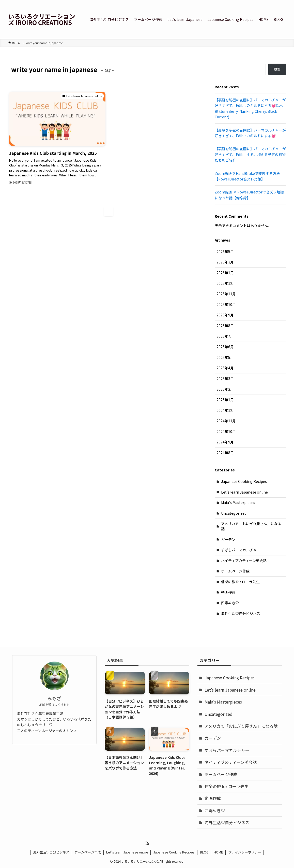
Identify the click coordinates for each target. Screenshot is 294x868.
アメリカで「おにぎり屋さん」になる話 (251, 526)
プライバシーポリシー (245, 852)
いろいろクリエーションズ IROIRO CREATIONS (42, 19)
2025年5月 (225, 357)
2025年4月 (225, 368)
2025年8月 (225, 326)
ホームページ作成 (235, 571)
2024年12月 (226, 410)
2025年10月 (226, 304)
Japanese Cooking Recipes (244, 481)
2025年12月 (226, 283)
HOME (218, 852)
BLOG (204, 852)
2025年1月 (225, 400)
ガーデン (228, 539)
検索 (277, 69)
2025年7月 (225, 336)
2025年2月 (225, 389)
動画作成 (228, 592)
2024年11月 (226, 421)
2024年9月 (225, 442)
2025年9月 (225, 315)
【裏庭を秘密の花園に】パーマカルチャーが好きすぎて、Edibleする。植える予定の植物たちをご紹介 (250, 154)
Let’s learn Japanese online (127, 852)
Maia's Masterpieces (238, 502)
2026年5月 (225, 251)
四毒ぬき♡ (230, 603)
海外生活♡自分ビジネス (241, 613)
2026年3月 (225, 262)
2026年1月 (225, 273)
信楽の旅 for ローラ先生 (240, 582)
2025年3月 (225, 379)
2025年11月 (226, 294)
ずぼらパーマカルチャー (241, 550)
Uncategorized (234, 513)
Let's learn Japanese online (244, 492)
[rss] (147, 843)
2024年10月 (226, 431)
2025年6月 (225, 347)
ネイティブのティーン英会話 (244, 561)
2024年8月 (225, 453)
